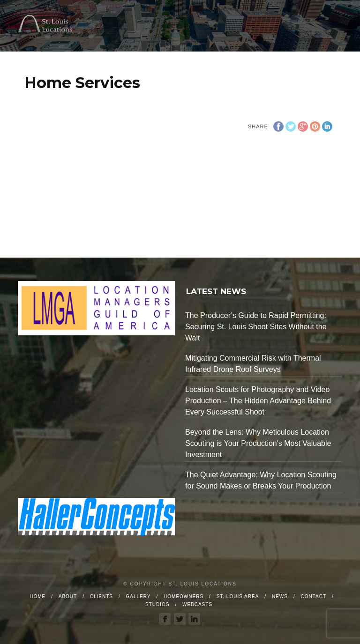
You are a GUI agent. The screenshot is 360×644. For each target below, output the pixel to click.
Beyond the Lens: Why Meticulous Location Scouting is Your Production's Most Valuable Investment (258, 443)
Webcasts (197, 604)
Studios (157, 604)
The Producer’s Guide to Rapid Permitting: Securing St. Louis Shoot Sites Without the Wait (256, 327)
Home (37, 596)
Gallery (139, 596)
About (68, 596)
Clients (101, 596)
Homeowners (184, 596)
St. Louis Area (238, 596)
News (280, 596)
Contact (313, 596)
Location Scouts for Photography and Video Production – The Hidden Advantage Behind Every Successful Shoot (258, 401)
